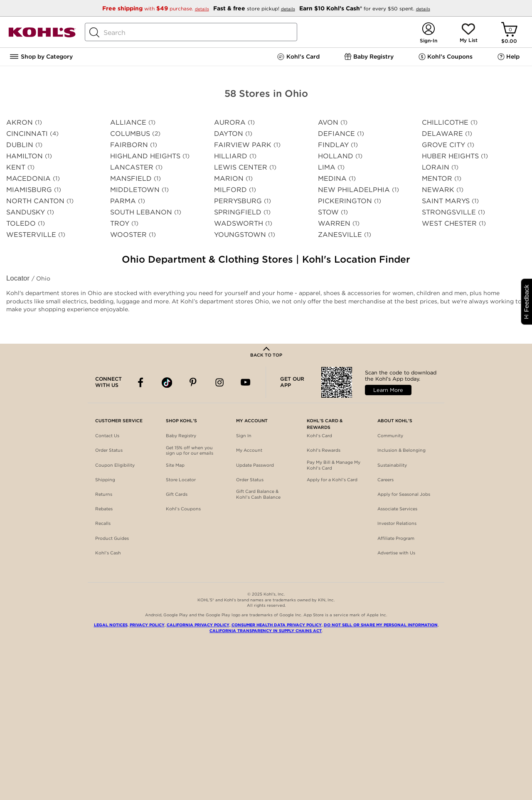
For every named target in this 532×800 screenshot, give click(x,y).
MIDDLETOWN (135, 190)
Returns (104, 494)
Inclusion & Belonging (401, 450)
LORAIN (436, 167)
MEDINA (332, 178)
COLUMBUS (130, 134)
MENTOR (437, 178)
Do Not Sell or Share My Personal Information (381, 625)
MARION (229, 178)
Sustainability (392, 465)
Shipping (105, 480)
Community (390, 436)
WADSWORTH (239, 223)
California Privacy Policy (198, 625)
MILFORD (230, 190)
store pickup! (255, 9)
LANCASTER (132, 167)
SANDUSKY (26, 212)
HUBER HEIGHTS (450, 156)
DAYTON (229, 134)
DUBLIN (20, 145)
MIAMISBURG (29, 190)
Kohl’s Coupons (183, 509)
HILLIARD (231, 156)
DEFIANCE (336, 134)
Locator (19, 278)
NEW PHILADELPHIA (354, 190)
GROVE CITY (443, 145)
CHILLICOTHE (445, 122)
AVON (328, 122)
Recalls (103, 523)
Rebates (104, 509)
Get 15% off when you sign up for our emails (190, 451)
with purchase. (156, 9)
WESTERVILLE (31, 235)
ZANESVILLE (340, 235)
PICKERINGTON (345, 201)
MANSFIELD (131, 178)
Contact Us (107, 436)
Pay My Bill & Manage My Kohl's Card (334, 465)
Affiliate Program (396, 538)
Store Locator (181, 480)
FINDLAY (333, 145)
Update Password (255, 465)
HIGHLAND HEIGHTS (145, 156)
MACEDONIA (28, 178)
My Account (249, 450)
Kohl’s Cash (108, 553)
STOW (328, 212)
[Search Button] (94, 32)
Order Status (109, 450)
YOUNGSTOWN (240, 235)
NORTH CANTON (35, 201)
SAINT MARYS (446, 201)
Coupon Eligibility (115, 465)
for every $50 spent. (365, 9)
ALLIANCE (128, 122)
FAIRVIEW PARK (243, 145)
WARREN (334, 223)
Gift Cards (177, 494)
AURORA (230, 122)
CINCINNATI (27, 134)
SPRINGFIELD (238, 212)
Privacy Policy (147, 625)
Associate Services (397, 509)
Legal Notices (111, 625)
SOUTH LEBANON (141, 212)
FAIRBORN (129, 145)
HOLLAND (336, 156)
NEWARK (438, 190)
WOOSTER (128, 235)
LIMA (327, 167)
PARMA (123, 201)
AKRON (20, 122)
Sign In (244, 436)
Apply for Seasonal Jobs (404, 494)
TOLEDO (21, 223)
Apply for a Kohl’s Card (332, 480)
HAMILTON (25, 156)
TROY (120, 223)
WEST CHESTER (449, 223)
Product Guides (112, 538)
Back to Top (266, 355)
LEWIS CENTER (241, 167)
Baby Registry (181, 436)
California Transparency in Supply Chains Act (266, 631)
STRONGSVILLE (449, 212)
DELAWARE (442, 134)
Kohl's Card (319, 436)
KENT (16, 167)
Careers (385, 480)
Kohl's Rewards (324, 450)
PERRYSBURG (238, 201)
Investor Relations (397, 523)
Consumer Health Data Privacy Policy (277, 625)
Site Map (175, 465)
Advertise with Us (396, 553)
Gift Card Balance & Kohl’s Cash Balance (258, 494)
